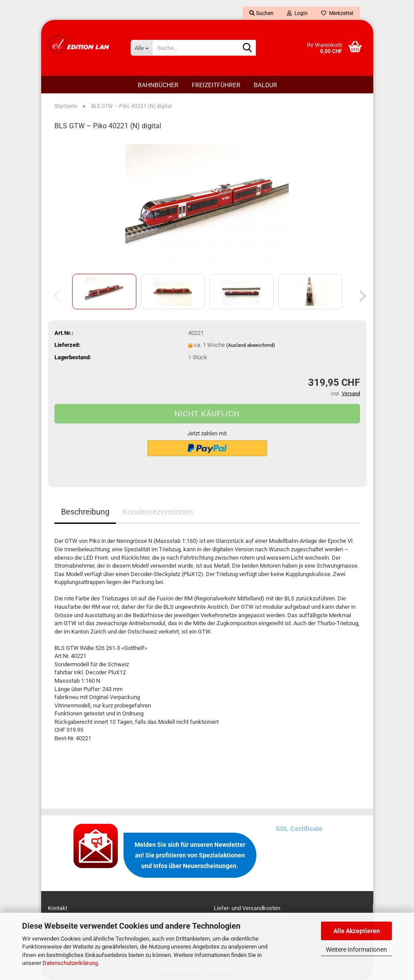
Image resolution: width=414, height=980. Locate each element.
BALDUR (265, 85)
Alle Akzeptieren (357, 931)
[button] (360, 296)
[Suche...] (141, 48)
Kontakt (58, 908)
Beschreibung (85, 512)
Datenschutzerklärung (70, 963)
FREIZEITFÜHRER (216, 85)
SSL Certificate (299, 828)
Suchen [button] (261, 13)
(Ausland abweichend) (251, 345)
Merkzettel (337, 13)
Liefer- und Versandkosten (247, 908)
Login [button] (297, 13)
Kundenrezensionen (158, 512)
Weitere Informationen (356, 949)
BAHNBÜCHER (158, 85)
